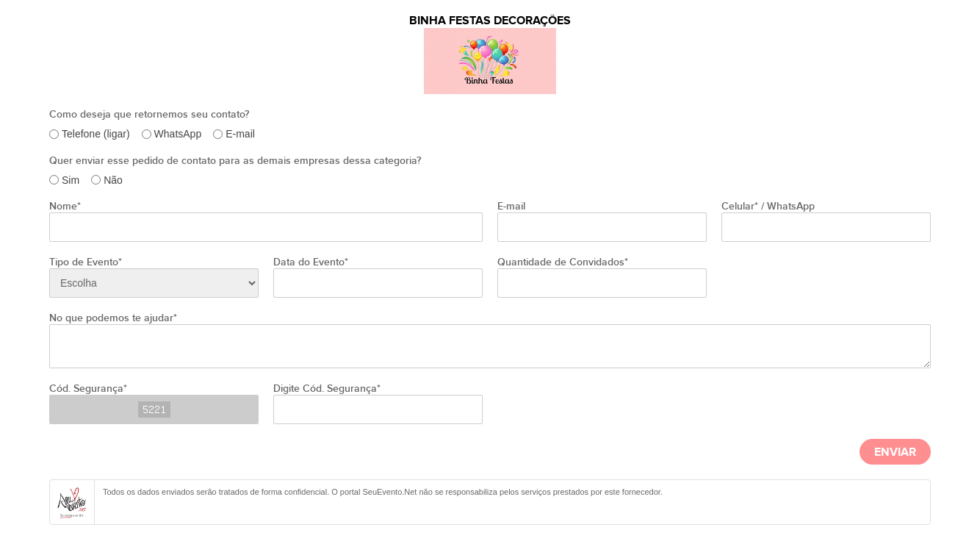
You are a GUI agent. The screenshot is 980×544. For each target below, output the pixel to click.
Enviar (895, 452)
